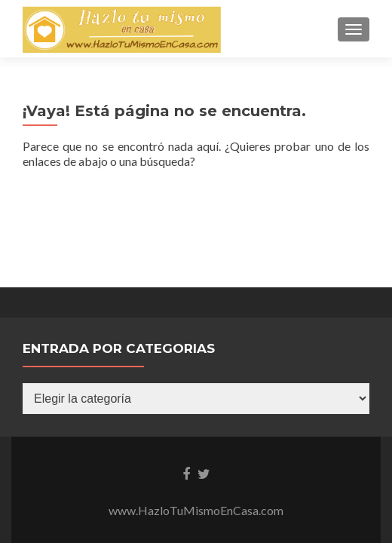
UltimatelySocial (302, 451)
